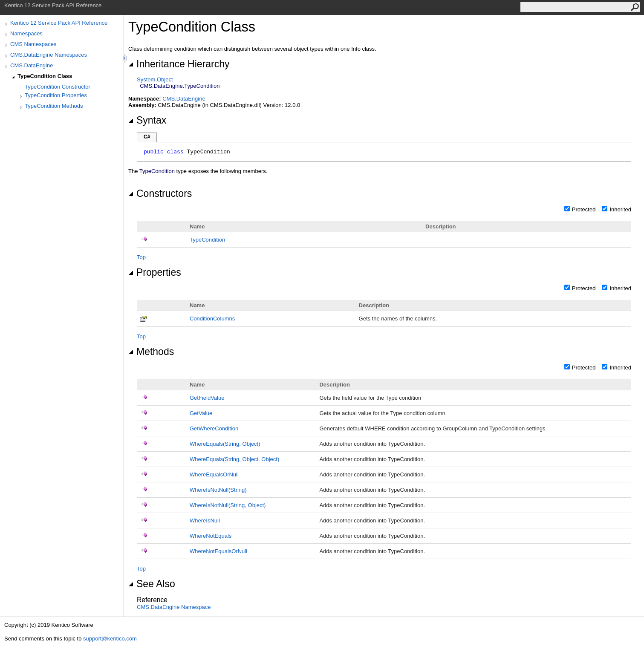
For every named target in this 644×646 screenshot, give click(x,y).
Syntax (147, 120)
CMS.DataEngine (32, 65)
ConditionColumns (212, 319)
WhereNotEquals (211, 536)
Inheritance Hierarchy (179, 64)
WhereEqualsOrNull (214, 474)
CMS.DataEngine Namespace (174, 607)
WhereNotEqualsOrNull (218, 551)
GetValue (201, 413)
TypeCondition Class (45, 76)
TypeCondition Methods (54, 106)
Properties (155, 272)
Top (141, 257)
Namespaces (26, 33)
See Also (152, 584)
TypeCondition (207, 240)
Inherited (620, 209)
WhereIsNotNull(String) (218, 490)
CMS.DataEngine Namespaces (49, 55)
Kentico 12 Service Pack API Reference (59, 23)
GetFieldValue (207, 398)
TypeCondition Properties (56, 95)
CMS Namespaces (33, 44)
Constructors (160, 193)
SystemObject (155, 79)
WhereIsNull (205, 521)
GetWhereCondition (214, 428)
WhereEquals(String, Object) (225, 444)
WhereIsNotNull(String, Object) (228, 505)
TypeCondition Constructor (58, 87)
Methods (151, 352)
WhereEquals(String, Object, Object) (234, 459)
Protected (584, 209)
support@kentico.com (110, 639)
